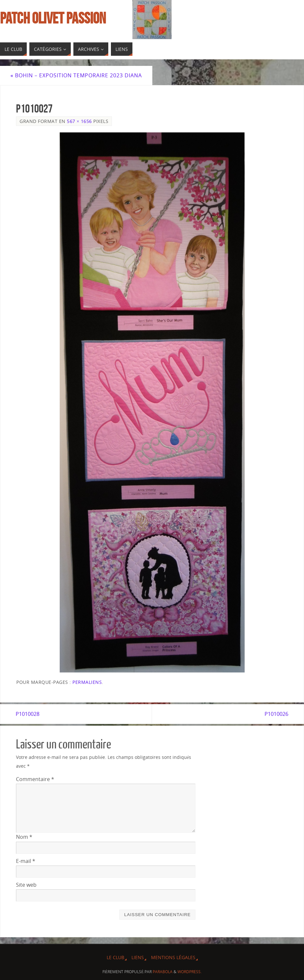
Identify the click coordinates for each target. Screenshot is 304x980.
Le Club (115, 957)
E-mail (26, 861)
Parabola (163, 972)
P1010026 (276, 714)
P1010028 (28, 714)
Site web (26, 885)
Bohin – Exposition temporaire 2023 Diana (76, 75)
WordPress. (190, 972)
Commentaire (35, 779)
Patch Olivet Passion (53, 18)
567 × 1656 (79, 121)
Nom (24, 837)
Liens (138, 957)
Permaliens (87, 682)
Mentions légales (173, 957)
